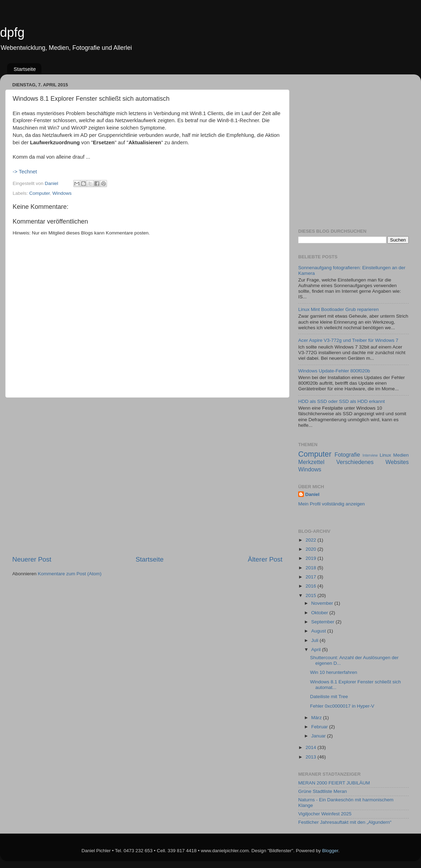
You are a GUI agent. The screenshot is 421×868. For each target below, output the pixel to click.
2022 (312, 540)
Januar (319, 736)
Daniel (312, 494)
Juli (315, 640)
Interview (370, 455)
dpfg (12, 32)
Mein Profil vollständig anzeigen (332, 504)
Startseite (25, 69)
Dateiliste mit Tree (329, 697)
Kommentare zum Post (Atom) (70, 574)
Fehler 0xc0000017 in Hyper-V (342, 706)
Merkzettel (311, 462)
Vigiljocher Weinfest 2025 (325, 814)
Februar (320, 727)
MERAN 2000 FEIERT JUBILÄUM (334, 783)
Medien (401, 455)
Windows (310, 469)
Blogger (330, 851)
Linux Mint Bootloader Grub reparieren (339, 309)
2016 (312, 586)
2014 (312, 747)
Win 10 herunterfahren (334, 672)
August (319, 631)
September (323, 622)
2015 (312, 595)
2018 (312, 568)
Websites (397, 462)
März (317, 718)
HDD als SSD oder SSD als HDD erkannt (342, 401)
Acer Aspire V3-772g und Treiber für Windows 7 (348, 340)
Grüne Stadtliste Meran (323, 791)
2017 (312, 577)
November (323, 603)
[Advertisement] (69, 476)
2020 (312, 549)
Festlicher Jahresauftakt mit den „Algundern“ (345, 822)
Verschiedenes (355, 462)
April (317, 650)
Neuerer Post (32, 559)
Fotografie (347, 455)
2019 (312, 558)
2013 (312, 757)
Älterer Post (265, 559)
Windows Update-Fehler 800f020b (334, 371)
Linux (385, 455)
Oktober (320, 613)
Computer (315, 454)
